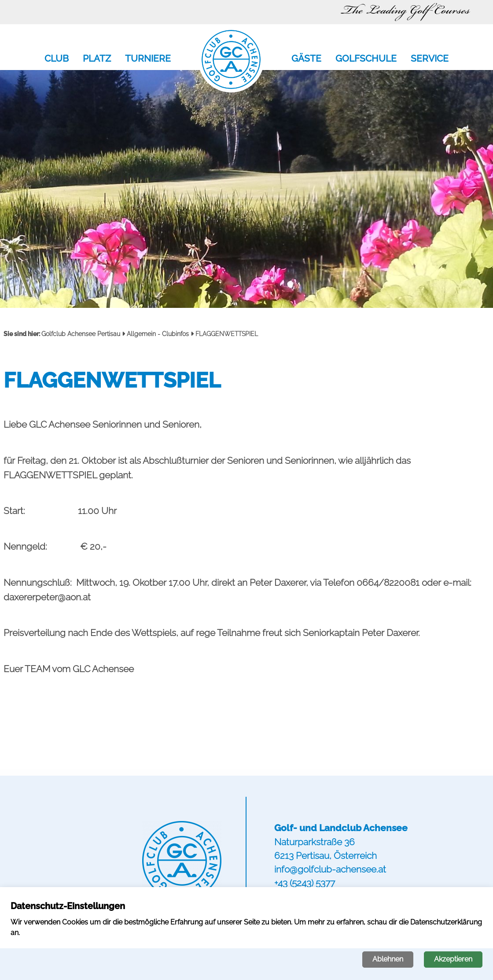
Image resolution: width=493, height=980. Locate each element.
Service (430, 59)
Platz (97, 59)
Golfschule (366, 59)
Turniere (148, 59)
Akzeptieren (453, 959)
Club (57, 59)
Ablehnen (388, 959)
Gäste (306, 59)
